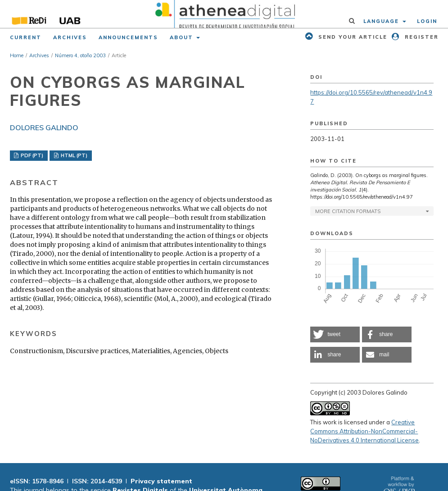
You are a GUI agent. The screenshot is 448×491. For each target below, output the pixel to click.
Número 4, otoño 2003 (80, 55)
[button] (335, 334)
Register (421, 37)
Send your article (352, 37)
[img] (224, 14)
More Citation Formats (348, 211)
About (183, 37)
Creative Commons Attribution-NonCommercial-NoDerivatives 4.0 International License (364, 431)
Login (427, 21)
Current (26, 37)
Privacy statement (161, 481)
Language (382, 21)
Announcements (128, 37)
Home (17, 55)
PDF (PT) (31, 155)
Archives (70, 37)
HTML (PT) (73, 155)
